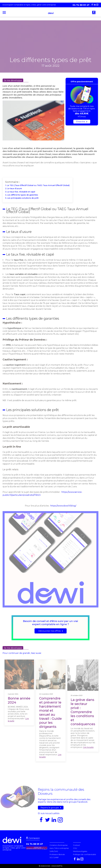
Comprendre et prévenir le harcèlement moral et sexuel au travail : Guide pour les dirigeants (50, 712)
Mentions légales (80, 851)
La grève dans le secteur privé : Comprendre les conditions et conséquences (83, 712)
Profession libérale (57, 854)
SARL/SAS (54, 851)
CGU (75, 848)
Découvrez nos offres (50, 631)
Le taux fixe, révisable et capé (21, 192)
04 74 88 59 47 (34, 844)
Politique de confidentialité (85, 854)
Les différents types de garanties (23, 195)
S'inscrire (80, 122)
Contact (77, 845)
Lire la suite (88, 747)
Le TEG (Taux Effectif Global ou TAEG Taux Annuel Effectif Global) (38, 185)
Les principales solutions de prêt (23, 198)
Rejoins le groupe (50, 808)
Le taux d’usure (15, 188)
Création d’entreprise (59, 845)
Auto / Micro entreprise (59, 848)
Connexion (34, 838)
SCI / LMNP (54, 857)
